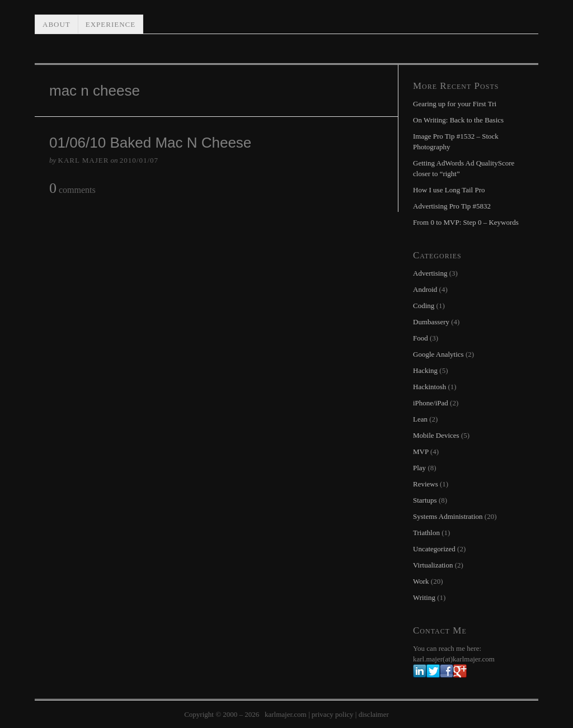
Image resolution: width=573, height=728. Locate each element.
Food (421, 338)
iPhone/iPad (431, 403)
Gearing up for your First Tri (455, 104)
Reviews (426, 484)
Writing (424, 597)
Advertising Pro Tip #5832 (452, 206)
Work (421, 581)
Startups (425, 500)
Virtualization (433, 565)
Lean (420, 419)
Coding (424, 306)
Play (419, 468)
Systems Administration (448, 516)
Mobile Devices (436, 435)
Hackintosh (429, 387)
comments (72, 189)
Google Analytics (438, 354)
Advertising (430, 273)
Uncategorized (434, 549)
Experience (111, 24)
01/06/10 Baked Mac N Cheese (150, 143)
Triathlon (426, 533)
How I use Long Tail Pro (449, 190)
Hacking (425, 370)
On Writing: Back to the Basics (458, 120)
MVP (421, 452)
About (57, 24)
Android (425, 289)
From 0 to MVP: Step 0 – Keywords (466, 222)
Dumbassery (431, 322)
